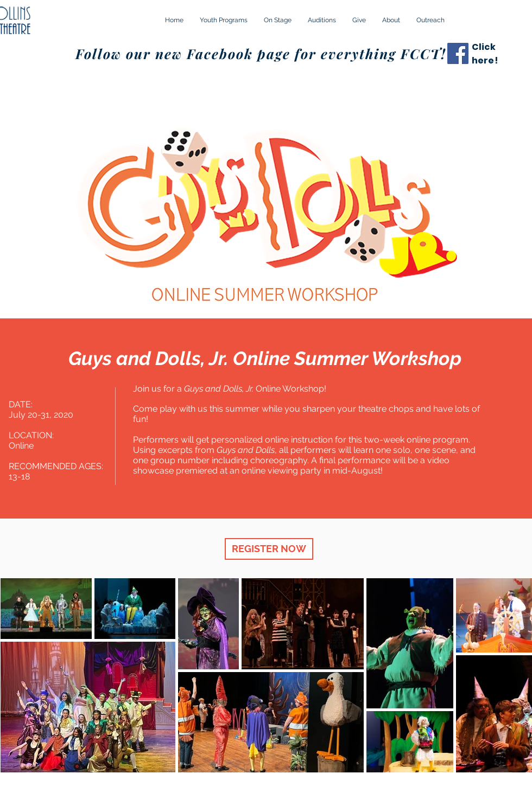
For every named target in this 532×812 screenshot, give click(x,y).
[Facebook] (458, 53)
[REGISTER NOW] (269, 549)
